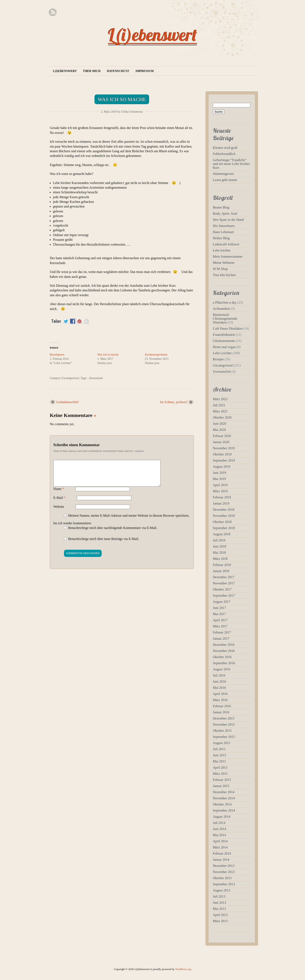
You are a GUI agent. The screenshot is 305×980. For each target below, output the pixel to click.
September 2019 (224, 460)
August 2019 (222, 467)
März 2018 (220, 559)
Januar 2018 (221, 571)
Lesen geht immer (225, 180)
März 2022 (220, 399)
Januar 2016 (221, 712)
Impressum (145, 71)
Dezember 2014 (224, 792)
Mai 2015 (219, 761)
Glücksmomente (224, 341)
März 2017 (220, 626)
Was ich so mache (122, 99)
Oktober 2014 (222, 804)
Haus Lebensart (223, 232)
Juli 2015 (219, 749)
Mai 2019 (219, 479)
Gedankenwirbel (67, 402)
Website (59, 512)
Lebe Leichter (222, 353)
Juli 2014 (219, 823)
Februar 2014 (222, 853)
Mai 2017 (219, 614)
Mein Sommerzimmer (228, 257)
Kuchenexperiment (156, 355)
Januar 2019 (221, 503)
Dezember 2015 (224, 718)
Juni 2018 (220, 546)
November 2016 (224, 651)
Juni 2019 (220, 473)
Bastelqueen (57, 355)
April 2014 (220, 841)
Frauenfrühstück (224, 335)
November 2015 (224, 725)
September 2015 (224, 737)
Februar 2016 (222, 706)
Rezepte (218, 359)
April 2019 (220, 485)
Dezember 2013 (224, 866)
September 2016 (224, 663)
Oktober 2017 (222, 589)
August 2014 (222, 817)
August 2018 (222, 534)
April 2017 (220, 620)
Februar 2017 (222, 632)
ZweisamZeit (222, 372)
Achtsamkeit (221, 309)
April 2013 (220, 915)
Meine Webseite (224, 263)
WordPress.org (183, 969)
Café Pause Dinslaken (228, 329)
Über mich (92, 71)
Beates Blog (221, 207)
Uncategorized (70, 378)
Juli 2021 (219, 405)
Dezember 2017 (224, 577)
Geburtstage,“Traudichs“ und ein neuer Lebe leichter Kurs (231, 164)
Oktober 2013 (222, 878)
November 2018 (224, 516)
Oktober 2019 (222, 454)
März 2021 (220, 411)
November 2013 (224, 872)
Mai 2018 (219, 553)
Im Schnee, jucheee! (174, 402)
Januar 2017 (221, 639)
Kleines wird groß (225, 148)
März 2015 (220, 774)
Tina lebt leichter (224, 275)
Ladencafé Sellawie (226, 244)
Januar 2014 (221, 860)
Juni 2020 (220, 424)
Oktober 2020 (222, 417)
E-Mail (59, 503)
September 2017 (224, 596)
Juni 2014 (220, 829)
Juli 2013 (219, 896)
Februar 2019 (222, 497)
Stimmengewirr (223, 174)
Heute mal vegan (224, 347)
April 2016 (220, 694)
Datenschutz (118, 71)
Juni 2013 (220, 903)
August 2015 (222, 743)
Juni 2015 (220, 755)
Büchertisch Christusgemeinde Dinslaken (225, 319)
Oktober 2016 (222, 657)
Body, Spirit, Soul (225, 214)
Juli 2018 (219, 540)
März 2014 (220, 847)
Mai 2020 (219, 430)
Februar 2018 (222, 565)
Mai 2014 (219, 835)
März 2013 (220, 921)
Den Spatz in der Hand (228, 220)
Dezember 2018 (224, 510)
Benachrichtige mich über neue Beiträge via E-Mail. (104, 544)
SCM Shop (220, 269)
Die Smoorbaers (224, 226)
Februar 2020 (222, 436)
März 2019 (220, 491)
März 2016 (220, 700)
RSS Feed (53, 12)
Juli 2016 (219, 675)
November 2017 (224, 583)
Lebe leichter (222, 250)
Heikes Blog (221, 238)
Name (59, 494)
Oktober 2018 (222, 522)
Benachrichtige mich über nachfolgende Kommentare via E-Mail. (113, 533)
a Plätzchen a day (225, 302)
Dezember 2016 (224, 645)
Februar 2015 (222, 780)
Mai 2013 (219, 909)
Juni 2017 (220, 608)
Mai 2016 (219, 688)
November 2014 (224, 798)
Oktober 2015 (222, 731)
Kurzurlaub (96, 378)
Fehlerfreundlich (224, 154)
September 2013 (224, 884)
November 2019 (224, 448)
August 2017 (222, 602)
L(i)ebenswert (152, 35)
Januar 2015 (221, 786)
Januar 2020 (221, 442)
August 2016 (222, 669)
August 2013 (222, 890)
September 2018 (224, 528)
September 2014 (224, 810)
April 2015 (220, 768)
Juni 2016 (220, 682)
